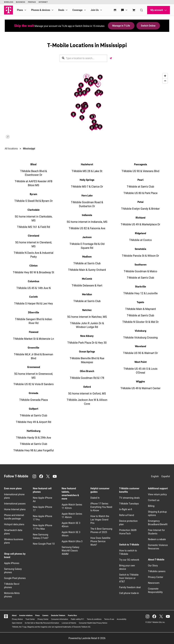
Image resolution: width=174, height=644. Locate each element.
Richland (140, 218)
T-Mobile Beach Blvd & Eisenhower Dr (34, 173)
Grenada (33, 393)
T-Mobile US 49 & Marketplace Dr (141, 224)
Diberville (34, 313)
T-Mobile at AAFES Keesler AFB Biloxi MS (34, 183)
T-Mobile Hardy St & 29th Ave (34, 438)
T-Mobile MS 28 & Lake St (87, 171)
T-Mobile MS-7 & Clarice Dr (87, 187)
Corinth (33, 297)
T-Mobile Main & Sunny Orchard (87, 270)
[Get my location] (111, 58)
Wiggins (140, 382)
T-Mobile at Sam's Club (33, 416)
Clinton (33, 266)
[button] (99, 106)
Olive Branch (87, 371)
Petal (140, 202)
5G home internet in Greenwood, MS (33, 376)
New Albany (87, 336)
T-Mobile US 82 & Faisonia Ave (87, 228)
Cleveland (33, 236)
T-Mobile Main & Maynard (141, 309)
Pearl (140, 180)
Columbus (34, 281)
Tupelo (140, 302)
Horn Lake (87, 196)
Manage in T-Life (121, 26)
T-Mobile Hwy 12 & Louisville (141, 293)
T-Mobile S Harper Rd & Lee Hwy (33, 304)
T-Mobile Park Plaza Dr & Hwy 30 (87, 343)
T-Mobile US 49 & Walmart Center (140, 388)
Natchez (87, 310)
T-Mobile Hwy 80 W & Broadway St (33, 272)
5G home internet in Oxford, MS (87, 394)
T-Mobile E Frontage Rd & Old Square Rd (87, 246)
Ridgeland (140, 234)
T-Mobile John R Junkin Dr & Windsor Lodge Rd (87, 325)
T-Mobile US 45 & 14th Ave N (33, 288)
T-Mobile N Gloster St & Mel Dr (141, 322)
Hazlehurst (87, 165)
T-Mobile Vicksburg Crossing (140, 338)
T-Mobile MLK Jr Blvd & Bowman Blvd (33, 356)
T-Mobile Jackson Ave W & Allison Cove (87, 402)
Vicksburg (140, 331)
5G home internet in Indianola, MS (87, 222)
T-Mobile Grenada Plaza (33, 400)
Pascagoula (141, 165)
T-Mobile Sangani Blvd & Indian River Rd (33, 321)
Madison (87, 257)
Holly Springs (87, 180)
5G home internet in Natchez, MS (87, 317)
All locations (11, 149)
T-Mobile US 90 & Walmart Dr (140, 353)
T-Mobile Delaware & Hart (87, 285)
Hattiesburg (33, 431)
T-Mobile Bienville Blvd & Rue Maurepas (87, 360)
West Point (141, 362)
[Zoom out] (165, 81)
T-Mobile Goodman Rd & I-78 (87, 378)
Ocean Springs (87, 352)
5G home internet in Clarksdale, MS (34, 219)
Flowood (34, 332)
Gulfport (34, 409)
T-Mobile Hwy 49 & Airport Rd (34, 422)
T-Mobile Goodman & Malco (141, 271)
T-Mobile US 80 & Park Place (141, 193)
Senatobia (140, 249)
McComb (87, 279)
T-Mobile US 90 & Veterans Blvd (141, 171)
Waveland (140, 347)
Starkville (141, 287)
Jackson (87, 237)
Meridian (87, 295)
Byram (33, 194)
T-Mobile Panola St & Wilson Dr (140, 256)
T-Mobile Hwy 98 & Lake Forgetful (34, 450)
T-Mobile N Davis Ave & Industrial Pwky (34, 255)
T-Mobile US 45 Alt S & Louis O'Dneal (141, 371)
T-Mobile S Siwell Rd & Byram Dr (34, 201)
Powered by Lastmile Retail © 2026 (87, 638)
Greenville (33, 348)
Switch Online (148, 26)
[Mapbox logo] (8, 137)
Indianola (87, 215)
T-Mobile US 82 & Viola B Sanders (33, 384)
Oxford (87, 387)
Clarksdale (34, 210)
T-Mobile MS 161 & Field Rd (33, 227)
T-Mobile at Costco (140, 240)
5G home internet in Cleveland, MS (33, 244)
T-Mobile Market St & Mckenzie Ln (33, 339)
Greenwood (34, 367)
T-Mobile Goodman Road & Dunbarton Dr (87, 204)
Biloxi (33, 165)
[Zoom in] (165, 76)
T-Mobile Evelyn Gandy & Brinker (140, 209)
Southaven (141, 265)
